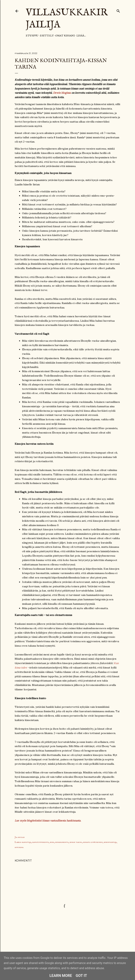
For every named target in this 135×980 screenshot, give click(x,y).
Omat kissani (65, 36)
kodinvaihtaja (110, 842)
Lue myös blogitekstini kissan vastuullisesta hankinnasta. (48, 821)
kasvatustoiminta (41, 842)
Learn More (61, 976)
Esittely (47, 36)
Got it (81, 976)
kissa (52, 842)
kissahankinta (62, 842)
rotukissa (19, 847)
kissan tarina (76, 842)
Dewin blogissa (62, 93)
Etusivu (32, 36)
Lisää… (81, 36)
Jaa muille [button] (20, 837)
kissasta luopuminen (93, 842)
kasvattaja (27, 842)
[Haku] (118, 10)
